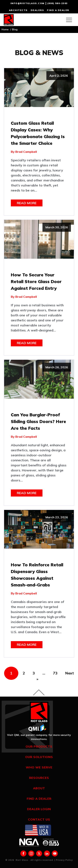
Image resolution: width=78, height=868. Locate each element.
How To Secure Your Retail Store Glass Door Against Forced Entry (36, 281)
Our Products (39, 746)
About (39, 788)
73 (55, 673)
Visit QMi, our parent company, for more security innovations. (39, 737)
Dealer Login (39, 809)
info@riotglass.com (27, 3)
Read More (27, 203)
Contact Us (39, 819)
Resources (39, 778)
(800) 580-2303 (58, 3)
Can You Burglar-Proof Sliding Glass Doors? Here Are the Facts (38, 421)
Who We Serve (39, 767)
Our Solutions (39, 757)
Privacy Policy (64, 860)
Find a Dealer (39, 799)
